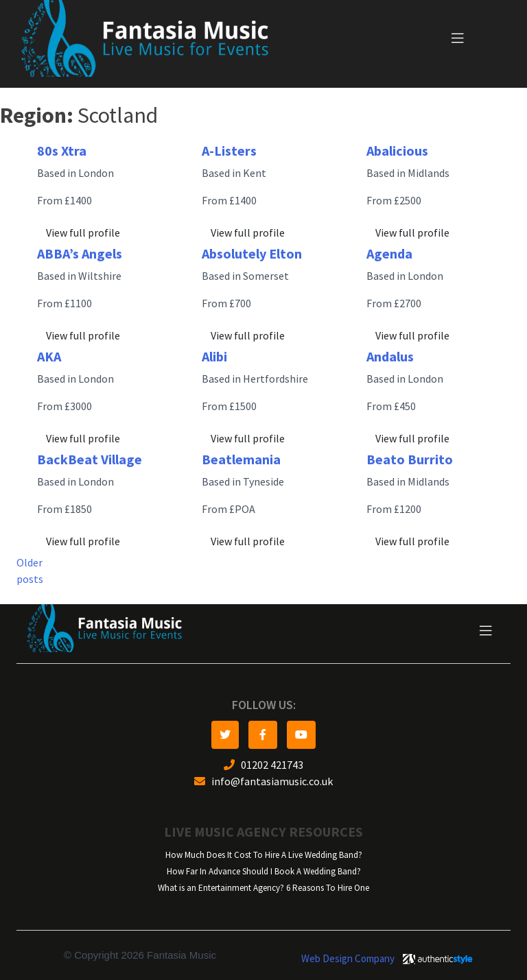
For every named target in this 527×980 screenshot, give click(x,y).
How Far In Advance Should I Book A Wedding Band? (264, 871)
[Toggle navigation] (458, 38)
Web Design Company (348, 959)
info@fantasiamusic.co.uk (263, 781)
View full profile (83, 233)
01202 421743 (263, 765)
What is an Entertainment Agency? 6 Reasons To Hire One (263, 888)
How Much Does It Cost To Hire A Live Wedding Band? (264, 855)
